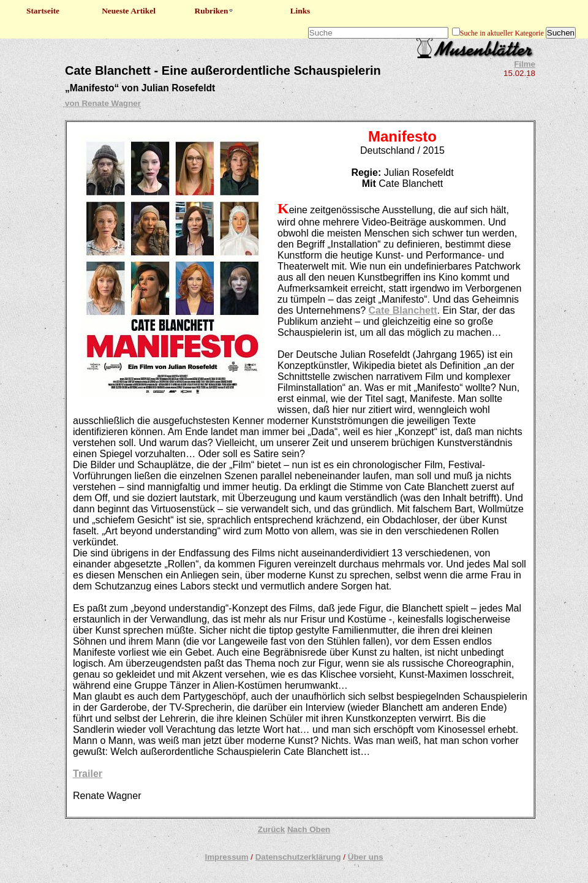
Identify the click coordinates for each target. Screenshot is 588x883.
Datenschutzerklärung (298, 857)
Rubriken (215, 11)
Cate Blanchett (403, 310)
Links (300, 11)
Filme (525, 64)
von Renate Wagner (103, 103)
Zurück (271, 829)
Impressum (226, 857)
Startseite (43, 11)
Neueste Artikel (129, 11)
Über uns (366, 857)
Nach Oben (309, 829)
